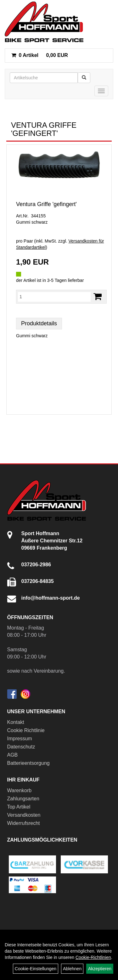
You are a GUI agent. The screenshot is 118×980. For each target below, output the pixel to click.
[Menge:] (54, 297)
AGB (13, 755)
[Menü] (101, 91)
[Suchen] (84, 78)
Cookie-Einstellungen (36, 969)
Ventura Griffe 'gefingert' (46, 204)
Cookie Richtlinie (26, 730)
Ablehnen (72, 969)
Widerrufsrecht (24, 823)
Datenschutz (21, 747)
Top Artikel (19, 807)
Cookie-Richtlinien (93, 957)
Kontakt (16, 722)
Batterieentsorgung (28, 763)
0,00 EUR (40, 55)
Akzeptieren (100, 969)
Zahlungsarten (23, 799)
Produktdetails (39, 323)
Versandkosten (24, 815)
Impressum (20, 739)
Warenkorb (20, 790)
